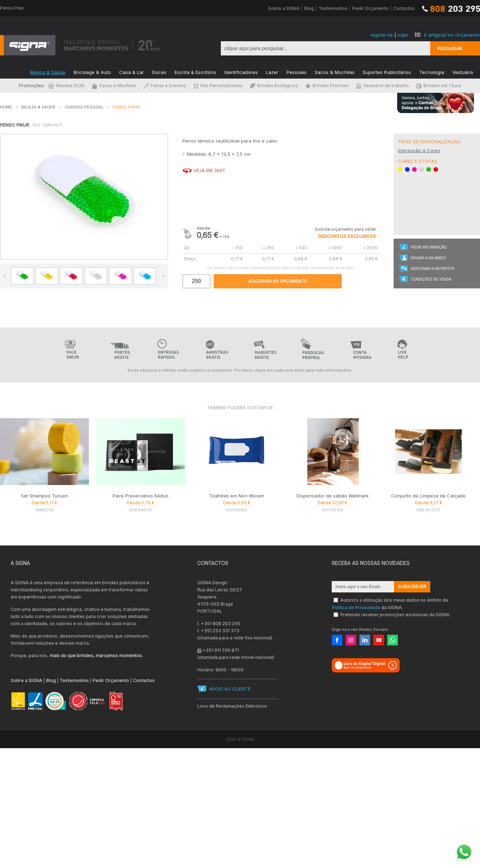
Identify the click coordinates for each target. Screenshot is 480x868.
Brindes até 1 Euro (439, 86)
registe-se (382, 35)
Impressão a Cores (419, 150)
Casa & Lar (132, 72)
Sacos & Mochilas (335, 72)
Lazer (272, 72)
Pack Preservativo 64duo (141, 496)
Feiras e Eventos (165, 86)
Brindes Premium (327, 86)
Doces (159, 72)
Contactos (404, 8)
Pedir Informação (429, 247)
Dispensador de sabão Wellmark (333, 496)
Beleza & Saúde (48, 72)
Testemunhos (333, 8)
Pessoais (297, 72)
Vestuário (463, 72)
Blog (309, 8)
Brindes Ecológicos (274, 86)
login (403, 35)
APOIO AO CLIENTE (230, 689)
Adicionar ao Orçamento (278, 281)
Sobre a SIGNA (284, 8)
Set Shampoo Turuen (44, 496)
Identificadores (241, 72)
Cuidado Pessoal (84, 107)
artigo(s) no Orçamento (452, 35)
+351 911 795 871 (221, 650)
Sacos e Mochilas (114, 86)
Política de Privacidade (356, 607)
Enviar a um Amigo (428, 258)
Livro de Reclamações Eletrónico (232, 706)
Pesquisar (450, 48)
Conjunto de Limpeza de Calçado (428, 496)
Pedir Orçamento (370, 8)
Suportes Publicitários (387, 72)
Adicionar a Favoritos (433, 269)
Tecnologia (432, 72)
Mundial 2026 (66, 86)
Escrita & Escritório (195, 72)
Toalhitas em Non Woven (236, 496)
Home (6, 107)
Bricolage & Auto (92, 72)
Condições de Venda (431, 279)
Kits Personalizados (218, 86)
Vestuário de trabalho (382, 86)
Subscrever (412, 587)
